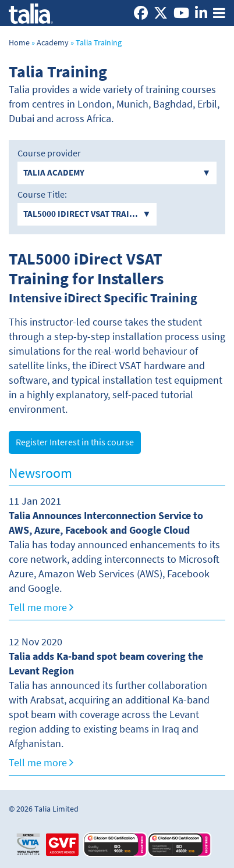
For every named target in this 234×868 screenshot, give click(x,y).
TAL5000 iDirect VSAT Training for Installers (86, 269)
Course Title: (42, 195)
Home (19, 43)
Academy (53, 43)
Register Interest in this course (75, 442)
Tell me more (41, 608)
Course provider (49, 153)
